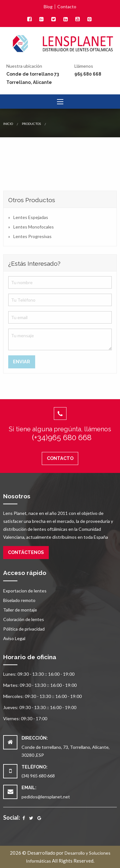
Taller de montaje (20, 610)
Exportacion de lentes (25, 591)
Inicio (8, 124)
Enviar (22, 362)
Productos (31, 124)
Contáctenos (26, 552)
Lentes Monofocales (34, 227)
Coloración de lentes (24, 619)
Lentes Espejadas (31, 217)
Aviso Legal (14, 638)
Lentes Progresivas (32, 236)
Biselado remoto (19, 600)
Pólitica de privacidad (24, 629)
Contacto (67, 7)
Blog (48, 7)
